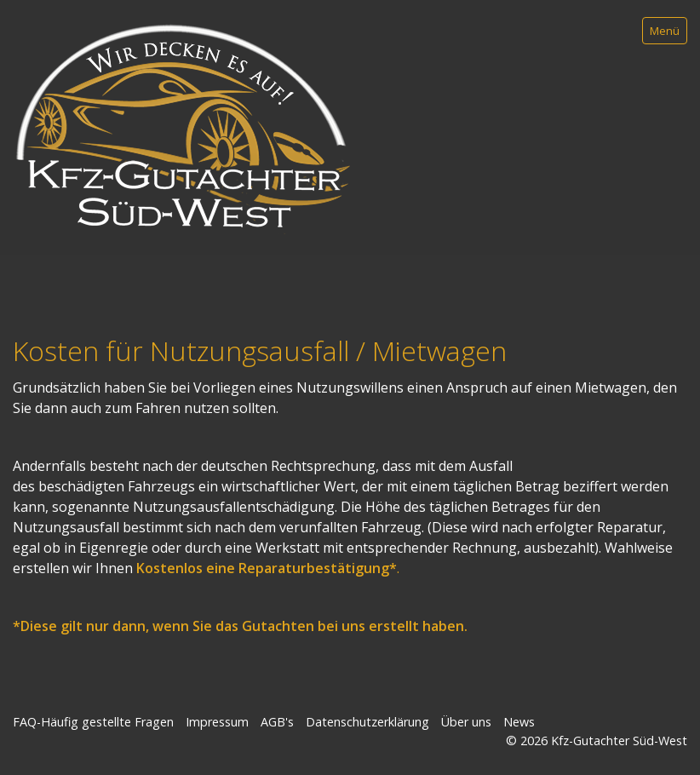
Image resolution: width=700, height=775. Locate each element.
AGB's (277, 722)
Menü (665, 31)
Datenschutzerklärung (367, 722)
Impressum (217, 722)
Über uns (466, 722)
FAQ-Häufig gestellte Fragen (93, 722)
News (519, 722)
